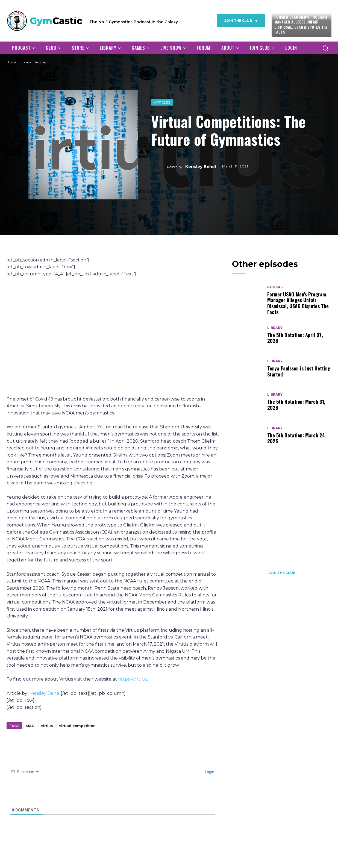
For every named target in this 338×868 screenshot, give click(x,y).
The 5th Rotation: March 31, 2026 (296, 405)
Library (25, 62)
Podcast (276, 287)
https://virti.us (133, 679)
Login (209, 772)
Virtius (47, 726)
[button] (325, 48)
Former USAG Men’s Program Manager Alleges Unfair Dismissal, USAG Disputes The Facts (301, 24)
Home (11, 62)
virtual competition (77, 726)
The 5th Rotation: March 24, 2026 (297, 438)
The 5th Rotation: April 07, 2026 (295, 338)
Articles (162, 102)
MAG (30, 726)
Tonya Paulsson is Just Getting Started (299, 371)
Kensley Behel (201, 167)
